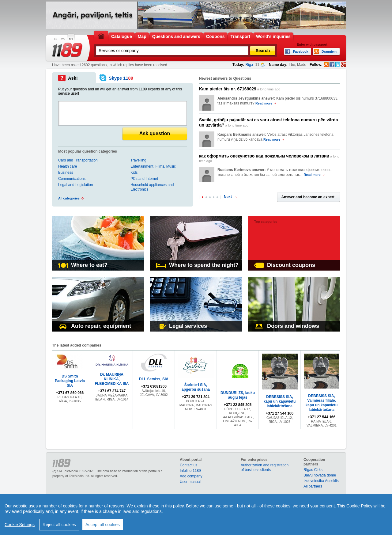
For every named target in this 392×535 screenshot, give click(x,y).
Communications (72, 179)
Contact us (188, 465)
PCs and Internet (144, 179)
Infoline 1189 (190, 471)
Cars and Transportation (78, 160)
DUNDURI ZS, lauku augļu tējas (238, 395)
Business (66, 173)
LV (56, 39)
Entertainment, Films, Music (153, 166)
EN (71, 39)
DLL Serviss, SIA (154, 379)
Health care (68, 166)
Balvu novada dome (320, 475)
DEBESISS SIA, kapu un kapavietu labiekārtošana (280, 401)
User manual (190, 482)
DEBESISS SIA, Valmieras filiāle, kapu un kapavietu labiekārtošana (322, 403)
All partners (313, 486)
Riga (249, 65)
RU (63, 39)
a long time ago (240, 89)
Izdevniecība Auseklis (321, 481)
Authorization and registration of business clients (265, 467)
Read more (264, 103)
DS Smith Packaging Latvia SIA (70, 381)
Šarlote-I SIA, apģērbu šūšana (196, 387)
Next (228, 197)
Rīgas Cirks (313, 470)
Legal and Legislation (75, 185)
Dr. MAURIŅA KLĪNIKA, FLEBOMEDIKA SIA (112, 379)
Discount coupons (285, 265)
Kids (134, 173)
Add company (191, 476)
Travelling (138, 160)
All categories (69, 198)
